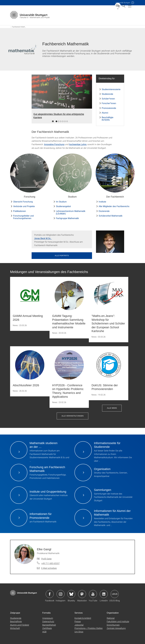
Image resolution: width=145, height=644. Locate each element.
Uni (123, 3)
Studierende (107, 94)
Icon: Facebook (50, 594)
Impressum (48, 618)
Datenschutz (48, 621)
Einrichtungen (113, 625)
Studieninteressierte (111, 89)
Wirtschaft (15, 628)
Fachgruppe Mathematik (67, 218)
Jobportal (79, 625)
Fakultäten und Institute (118, 621)
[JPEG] (110, 242)
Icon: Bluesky (71, 594)
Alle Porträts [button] (62, 256)
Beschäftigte (16, 621)
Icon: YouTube (93, 594)
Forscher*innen (109, 103)
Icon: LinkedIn (104, 594)
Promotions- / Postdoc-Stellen (89, 628)
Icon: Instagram (61, 594)
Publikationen (20, 211)
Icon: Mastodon (82, 594)
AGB (44, 632)
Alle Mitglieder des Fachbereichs (114, 206)
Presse (78, 621)
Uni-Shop (79, 632)
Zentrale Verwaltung (116, 628)
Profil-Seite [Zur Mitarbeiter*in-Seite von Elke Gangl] (46, 559)
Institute (102, 202)
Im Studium (61, 202)
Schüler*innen (108, 99)
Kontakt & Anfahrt (83, 618)
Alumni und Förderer (20, 625)
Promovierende (109, 108)
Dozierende (104, 211)
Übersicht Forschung (23, 202)
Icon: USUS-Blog (115, 594)
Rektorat (111, 618)
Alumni (105, 113)
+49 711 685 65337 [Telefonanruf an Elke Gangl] (50, 563)
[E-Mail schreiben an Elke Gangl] (47, 568)
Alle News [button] (112, 408)
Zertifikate (47, 628)
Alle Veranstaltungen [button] (72, 416)
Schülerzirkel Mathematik (111, 216)
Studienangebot (63, 206)
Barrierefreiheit (49, 625)
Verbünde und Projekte (24, 206)
